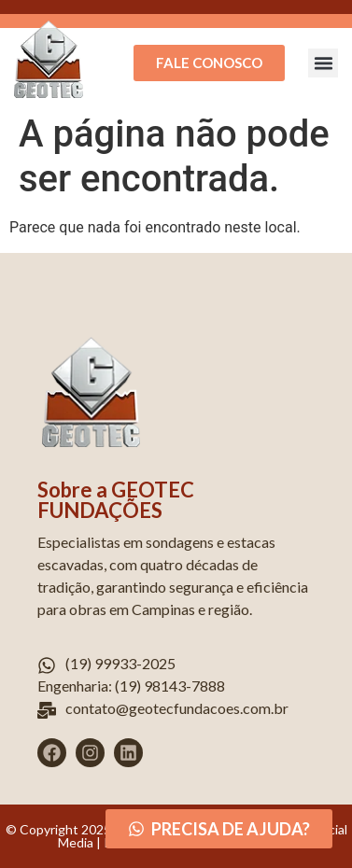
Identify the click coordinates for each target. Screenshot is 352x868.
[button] (323, 63)
